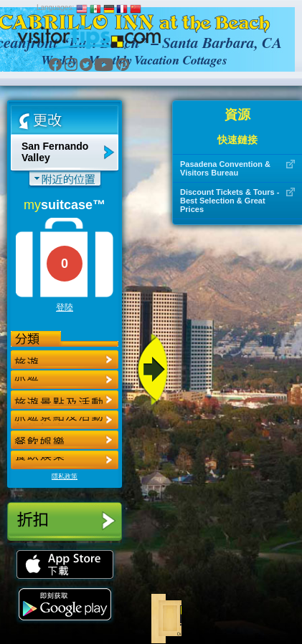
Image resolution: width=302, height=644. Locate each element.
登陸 (65, 307)
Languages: (55, 8)
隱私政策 (65, 476)
